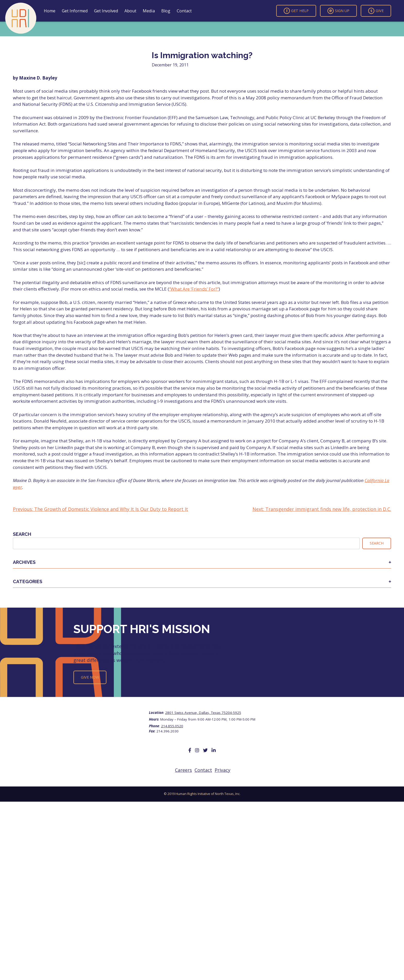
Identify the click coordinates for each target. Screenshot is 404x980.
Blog (166, 11)
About (130, 11)
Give (376, 11)
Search (22, 534)
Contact (184, 11)
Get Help (296, 11)
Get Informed (75, 11)
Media (149, 11)
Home (50, 11)
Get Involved (106, 11)
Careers (183, 770)
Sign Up (338, 11)
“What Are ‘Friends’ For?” (194, 289)
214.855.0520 (172, 726)
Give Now (90, 677)
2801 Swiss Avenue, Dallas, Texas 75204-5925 (203, 713)
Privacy (222, 770)
